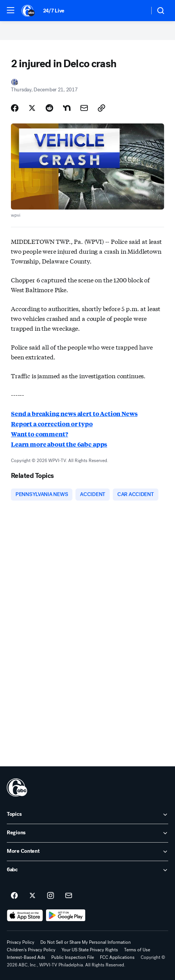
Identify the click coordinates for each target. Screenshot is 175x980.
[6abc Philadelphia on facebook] (14, 896)
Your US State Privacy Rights (90, 950)
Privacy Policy (21, 942)
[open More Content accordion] (87, 852)
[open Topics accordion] (87, 815)
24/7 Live (54, 11)
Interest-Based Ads (26, 957)
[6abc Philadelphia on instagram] (51, 896)
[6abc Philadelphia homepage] (28, 11)
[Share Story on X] (32, 108)
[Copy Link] (101, 108)
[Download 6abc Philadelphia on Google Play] (66, 915)
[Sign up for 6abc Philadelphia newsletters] (69, 896)
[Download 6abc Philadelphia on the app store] (25, 915)
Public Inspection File (73, 957)
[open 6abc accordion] (87, 870)
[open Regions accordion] (87, 833)
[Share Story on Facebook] (15, 108)
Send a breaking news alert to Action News (74, 414)
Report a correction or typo (52, 424)
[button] (11, 10)
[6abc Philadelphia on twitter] (32, 896)
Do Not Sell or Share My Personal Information (86, 942)
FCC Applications (117, 957)
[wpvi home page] (17, 787)
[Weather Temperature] (137, 11)
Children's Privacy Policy (31, 950)
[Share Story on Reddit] (49, 108)
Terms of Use (137, 950)
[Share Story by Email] (84, 108)
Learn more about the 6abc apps (59, 444)
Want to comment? (39, 434)
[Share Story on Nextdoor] (67, 108)
